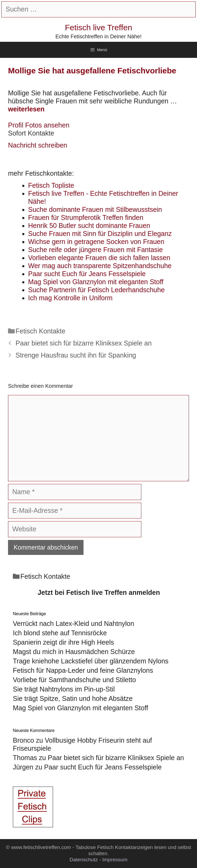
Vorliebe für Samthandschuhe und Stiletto (74, 680)
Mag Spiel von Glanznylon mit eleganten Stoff (80, 708)
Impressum (115, 860)
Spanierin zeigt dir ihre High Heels (63, 642)
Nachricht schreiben (38, 145)
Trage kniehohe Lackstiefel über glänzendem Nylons (91, 661)
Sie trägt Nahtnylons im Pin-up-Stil (64, 689)
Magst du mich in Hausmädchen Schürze (74, 652)
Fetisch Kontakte (40, 331)
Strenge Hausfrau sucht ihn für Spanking (76, 355)
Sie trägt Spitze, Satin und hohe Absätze (73, 698)
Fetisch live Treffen (98, 27)
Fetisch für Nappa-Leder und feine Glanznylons (83, 670)
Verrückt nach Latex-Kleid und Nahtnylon (73, 623)
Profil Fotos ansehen (39, 125)
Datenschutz (84, 860)
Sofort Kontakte (31, 133)
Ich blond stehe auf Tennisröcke (60, 633)
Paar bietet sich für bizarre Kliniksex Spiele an (84, 343)
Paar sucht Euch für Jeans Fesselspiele (103, 767)
